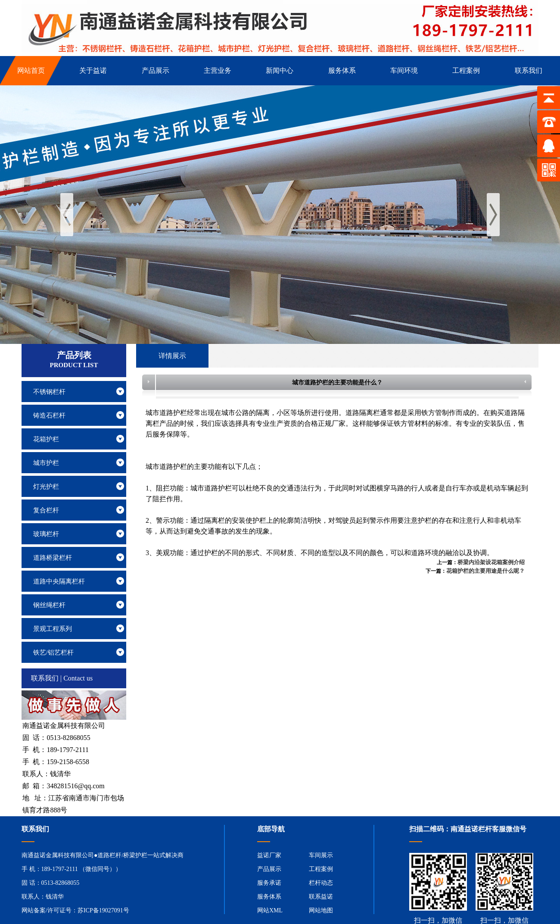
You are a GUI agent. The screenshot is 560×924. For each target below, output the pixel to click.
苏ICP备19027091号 (103, 910)
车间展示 (321, 855)
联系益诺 (321, 897)
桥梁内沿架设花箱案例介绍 (491, 562)
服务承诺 (269, 883)
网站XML (270, 910)
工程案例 (321, 869)
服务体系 (269, 897)
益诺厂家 (269, 855)
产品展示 (269, 869)
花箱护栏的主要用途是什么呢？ (485, 571)
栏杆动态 (321, 883)
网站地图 (321, 910)
